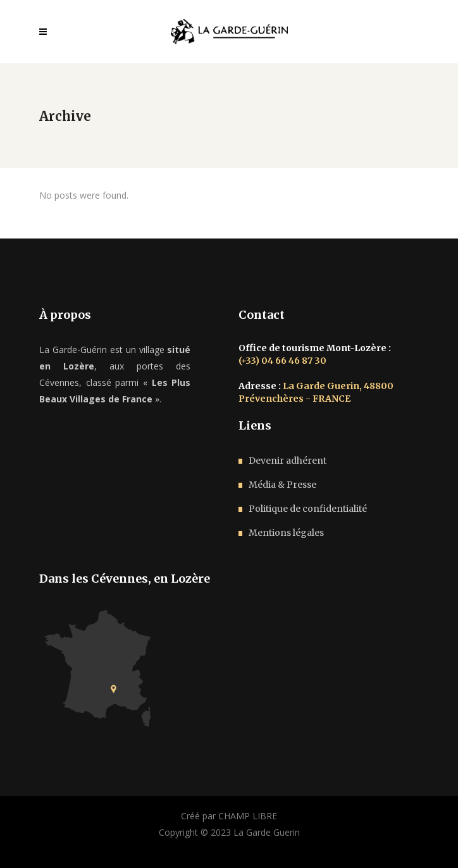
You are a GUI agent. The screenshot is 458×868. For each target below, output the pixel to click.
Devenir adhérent (288, 461)
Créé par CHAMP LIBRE (229, 816)
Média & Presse (282, 485)
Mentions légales (286, 533)
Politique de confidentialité (308, 509)
